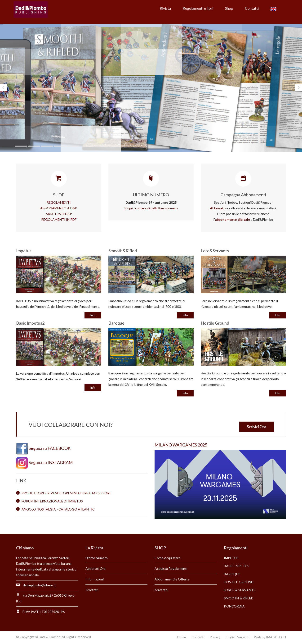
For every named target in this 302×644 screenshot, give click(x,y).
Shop (229, 8)
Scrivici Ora (257, 427)
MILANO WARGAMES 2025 (181, 445)
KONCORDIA (234, 606)
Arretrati (92, 590)
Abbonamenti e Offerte (172, 579)
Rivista (165, 8)
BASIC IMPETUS (237, 566)
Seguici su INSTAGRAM (51, 462)
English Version (237, 637)
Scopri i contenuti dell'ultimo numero (151, 208)
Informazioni (95, 579)
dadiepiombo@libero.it (39, 585)
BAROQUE (232, 574)
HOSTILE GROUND (239, 582)
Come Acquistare (167, 558)
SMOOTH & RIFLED (239, 598)
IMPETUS (231, 558)
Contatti (252, 8)
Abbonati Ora (95, 568)
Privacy (215, 637)
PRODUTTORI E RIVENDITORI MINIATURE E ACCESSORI (66, 493)
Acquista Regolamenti (171, 568)
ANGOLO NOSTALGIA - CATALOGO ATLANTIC (58, 509)
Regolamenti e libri (198, 8)
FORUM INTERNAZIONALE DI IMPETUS (52, 501)
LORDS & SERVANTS (240, 590)
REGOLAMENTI (59, 202)
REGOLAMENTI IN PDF (59, 219)
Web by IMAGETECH (270, 637)
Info (93, 315)
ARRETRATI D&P (59, 214)
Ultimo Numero (97, 558)
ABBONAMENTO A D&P (59, 208)
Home (182, 637)
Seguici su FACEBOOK (50, 448)
